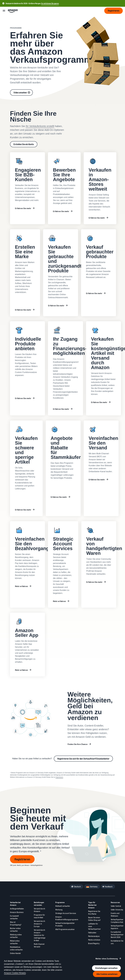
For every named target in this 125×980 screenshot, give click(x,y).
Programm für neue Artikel (39, 916)
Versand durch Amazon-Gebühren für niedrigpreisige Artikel (40, 935)
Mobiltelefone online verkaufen (16, 948)
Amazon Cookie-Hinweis (15, 973)
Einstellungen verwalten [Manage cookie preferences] (106, 968)
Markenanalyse (94, 936)
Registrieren (22, 859)
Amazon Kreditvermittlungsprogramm (67, 918)
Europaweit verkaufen (14, 917)
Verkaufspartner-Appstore (117, 927)
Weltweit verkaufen (63, 906)
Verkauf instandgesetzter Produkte (65, 924)
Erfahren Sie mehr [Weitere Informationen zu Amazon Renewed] (94, 293)
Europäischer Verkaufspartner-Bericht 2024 (117, 935)
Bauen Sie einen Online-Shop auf (94, 919)
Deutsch (77, 887)
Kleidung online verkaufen (16, 936)
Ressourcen (115, 902)
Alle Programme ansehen (65, 929)
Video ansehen (20, 92)
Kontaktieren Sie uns (117, 942)
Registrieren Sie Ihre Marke (94, 913)
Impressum (59, 777)
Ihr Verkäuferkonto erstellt (40, 126)
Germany (94, 887)
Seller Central (116, 906)
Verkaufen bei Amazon (15, 904)
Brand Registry (94, 943)
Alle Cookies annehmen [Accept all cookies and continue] (107, 974)
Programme (60, 902)
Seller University (117, 910)
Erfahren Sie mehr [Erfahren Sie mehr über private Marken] (23, 510)
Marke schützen (94, 940)
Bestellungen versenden (39, 904)
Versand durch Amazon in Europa (39, 924)
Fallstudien (92, 933)
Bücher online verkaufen (15, 930)
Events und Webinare (115, 915)
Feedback (109, 887)
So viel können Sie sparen (50, 3)
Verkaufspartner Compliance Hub (117, 921)
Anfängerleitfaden (17, 909)
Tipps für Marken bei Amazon (92, 905)
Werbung (59, 910)
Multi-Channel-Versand (39, 945)
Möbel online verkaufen (15, 942)
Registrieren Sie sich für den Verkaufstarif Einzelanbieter (83, 759)
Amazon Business (17, 912)
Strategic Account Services (66, 913)
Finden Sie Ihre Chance (78, 744)
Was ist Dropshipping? (16, 923)
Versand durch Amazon (39, 910)
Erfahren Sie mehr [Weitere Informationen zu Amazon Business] (23, 208)
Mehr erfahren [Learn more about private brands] (21, 586)
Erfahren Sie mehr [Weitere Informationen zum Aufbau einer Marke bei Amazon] (23, 310)
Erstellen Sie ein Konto (24, 144)
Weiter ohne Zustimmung (107, 959)
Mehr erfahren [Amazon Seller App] (21, 670)
